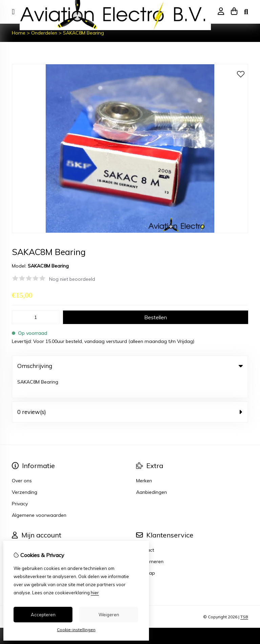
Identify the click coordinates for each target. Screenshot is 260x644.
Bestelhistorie (27, 540)
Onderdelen (44, 33)
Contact (145, 528)
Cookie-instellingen (76, 630)
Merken (144, 459)
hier (95, 593)
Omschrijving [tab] (130, 366)
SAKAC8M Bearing (83, 33)
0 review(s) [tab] (130, 390)
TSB (244, 595)
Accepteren (43, 615)
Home (19, 33)
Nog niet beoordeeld (72, 279)
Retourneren (150, 540)
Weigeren (109, 615)
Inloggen (21, 528)
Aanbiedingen (151, 470)
